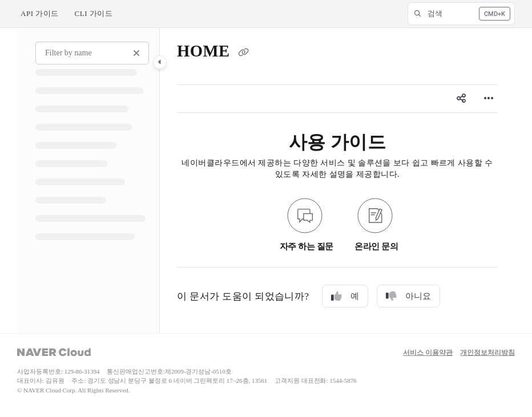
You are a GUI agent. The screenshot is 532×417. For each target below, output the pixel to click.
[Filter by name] (92, 53)
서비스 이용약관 (428, 353)
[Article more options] (489, 99)
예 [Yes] (345, 296)
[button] (461, 14)
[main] (337, 181)
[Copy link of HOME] (243, 53)
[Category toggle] (160, 62)
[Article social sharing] (461, 99)
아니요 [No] (408, 296)
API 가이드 (40, 13)
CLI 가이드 (94, 13)
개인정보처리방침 (487, 353)
